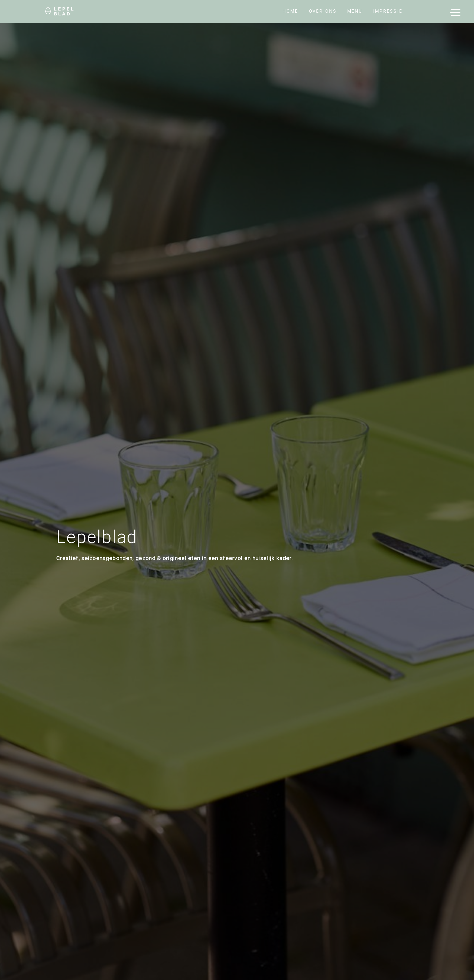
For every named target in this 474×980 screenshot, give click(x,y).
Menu (355, 11)
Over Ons (323, 11)
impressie (388, 11)
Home (291, 11)
